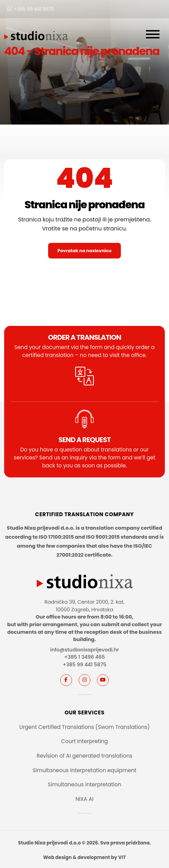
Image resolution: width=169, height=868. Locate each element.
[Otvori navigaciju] (153, 36)
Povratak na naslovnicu (84, 251)
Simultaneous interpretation (84, 784)
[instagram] (84, 680)
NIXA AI (84, 799)
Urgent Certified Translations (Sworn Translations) (85, 727)
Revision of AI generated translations (85, 756)
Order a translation (84, 337)
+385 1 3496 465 (84, 657)
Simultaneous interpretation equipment (84, 770)
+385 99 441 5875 (30, 9)
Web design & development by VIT (84, 857)
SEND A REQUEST (85, 440)
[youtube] (103, 680)
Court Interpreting (84, 741)
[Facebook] (66, 680)
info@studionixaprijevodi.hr (84, 650)
